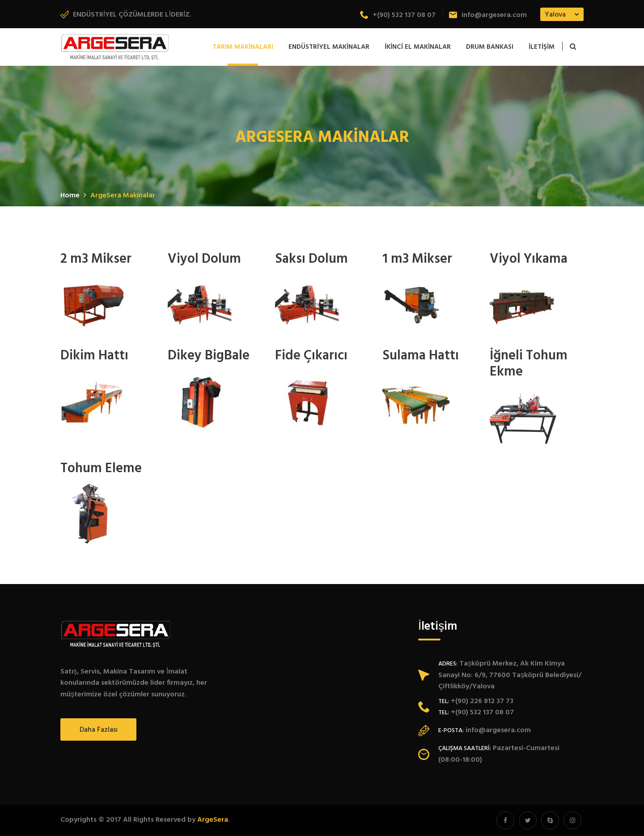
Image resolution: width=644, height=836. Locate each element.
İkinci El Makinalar (418, 47)
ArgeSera (213, 820)
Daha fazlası (99, 730)
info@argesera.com (488, 15)
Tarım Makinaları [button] (243, 47)
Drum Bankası (490, 47)
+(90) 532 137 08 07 (398, 15)
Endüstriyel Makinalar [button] (329, 47)
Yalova (555, 15)
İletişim (542, 47)
